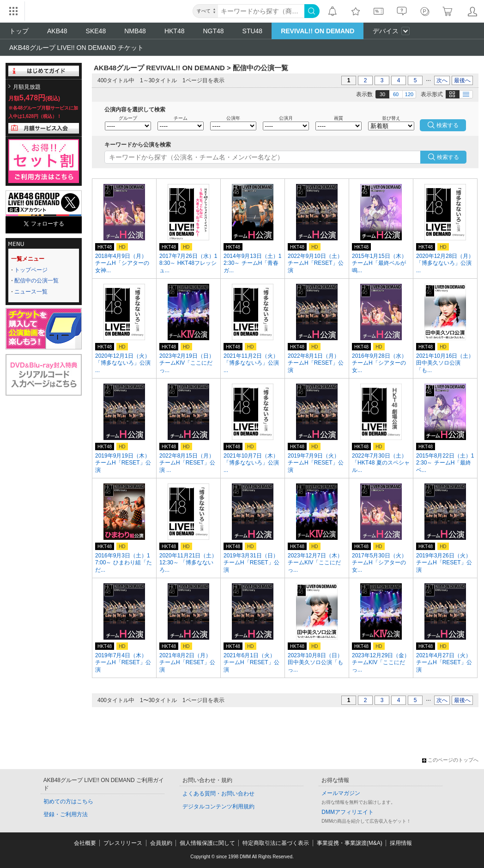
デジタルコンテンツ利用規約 (218, 807)
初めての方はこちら (68, 801)
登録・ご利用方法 (66, 814)
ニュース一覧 (31, 292)
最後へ (462, 80)
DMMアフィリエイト (348, 812)
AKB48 (57, 31)
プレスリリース (123, 843)
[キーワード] (261, 11)
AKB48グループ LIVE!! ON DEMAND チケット (76, 48)
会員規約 (161, 843)
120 (409, 94)
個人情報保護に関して (207, 843)
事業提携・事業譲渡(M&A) (350, 843)
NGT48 (213, 31)
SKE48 (96, 31)
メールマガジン (341, 793)
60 (396, 94)
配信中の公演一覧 (36, 281)
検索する (448, 157)
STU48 (253, 31)
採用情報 (401, 843)
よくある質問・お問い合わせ (218, 794)
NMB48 (135, 31)
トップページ (31, 270)
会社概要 (85, 843)
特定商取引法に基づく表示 (276, 843)
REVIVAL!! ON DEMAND (318, 31)
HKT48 (175, 31)
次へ (442, 80)
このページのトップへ (450, 760)
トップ (19, 31)
